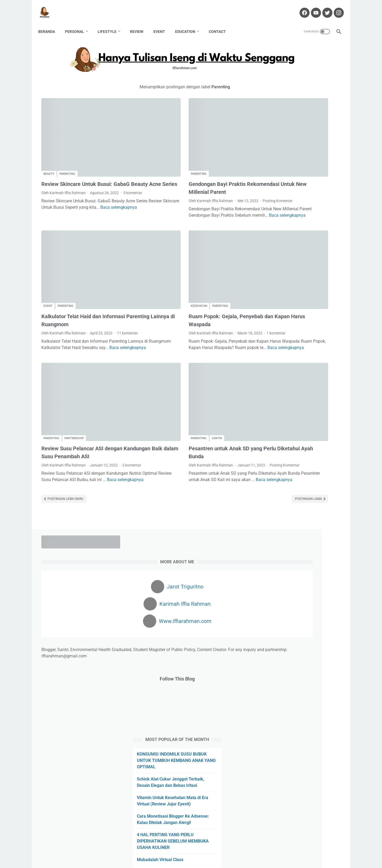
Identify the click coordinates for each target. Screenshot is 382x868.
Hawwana (272, 543)
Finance (304, 523)
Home (116, 849)
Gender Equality (277, 533)
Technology (304, 592)
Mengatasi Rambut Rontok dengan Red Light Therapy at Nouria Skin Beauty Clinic (298, 422)
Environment (293, 513)
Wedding (271, 602)
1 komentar (155, 293)
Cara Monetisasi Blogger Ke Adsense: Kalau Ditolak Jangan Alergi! (295, 341)
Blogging (305, 504)
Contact (220, 24)
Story (284, 592)
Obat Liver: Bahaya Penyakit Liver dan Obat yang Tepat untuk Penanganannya (297, 447)
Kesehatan (156, 261)
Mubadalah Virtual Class (288, 385)
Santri (174, 380)
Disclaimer (169, 849)
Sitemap (264, 849)
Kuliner (294, 553)
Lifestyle (110, 24)
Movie (329, 553)
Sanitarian (317, 582)
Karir (314, 543)
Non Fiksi (271, 562)
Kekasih (331, 543)
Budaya (270, 513)
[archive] (279, 631)
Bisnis (287, 504)
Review (140, 24)
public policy (274, 582)
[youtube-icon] (312, 8)
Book (323, 504)
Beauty (49, 141)
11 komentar (52, 293)
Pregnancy (318, 572)
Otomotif (293, 562)
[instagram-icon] (335, 8)
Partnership (74, 380)
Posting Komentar (161, 173)
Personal (78, 24)
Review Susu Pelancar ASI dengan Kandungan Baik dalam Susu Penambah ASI (89, 399)
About (132, 849)
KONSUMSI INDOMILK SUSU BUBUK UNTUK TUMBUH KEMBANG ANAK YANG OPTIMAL (300, 279)
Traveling (328, 592)
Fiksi (287, 523)
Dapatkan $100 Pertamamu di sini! (299, 725)
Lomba (311, 553)
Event (162, 24)
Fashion (270, 523)
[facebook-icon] (301, 8)
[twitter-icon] (324, 8)
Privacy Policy (241, 849)
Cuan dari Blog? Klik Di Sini (292, 701)
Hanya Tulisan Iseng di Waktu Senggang (200, 860)
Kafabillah (295, 543)
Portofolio (216, 849)
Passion (296, 572)
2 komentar (51, 421)
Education (188, 24)
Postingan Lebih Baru (65, 461)
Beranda (50, 24)
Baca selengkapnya (71, 194)
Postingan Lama (223, 461)
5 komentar (51, 173)
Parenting (67, 141)
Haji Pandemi (307, 533)
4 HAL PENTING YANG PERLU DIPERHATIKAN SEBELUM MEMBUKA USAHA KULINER (293, 366)
